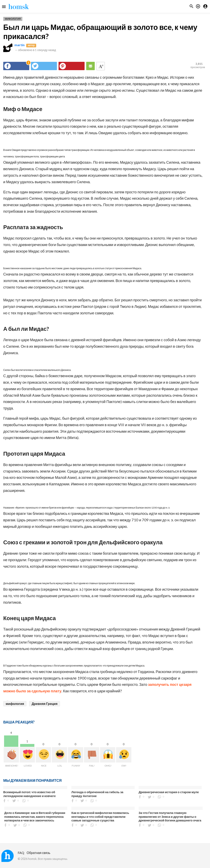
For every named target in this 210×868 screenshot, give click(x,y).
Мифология (13, 19)
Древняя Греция (44, 704)
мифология (15, 704)
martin (20, 45)
